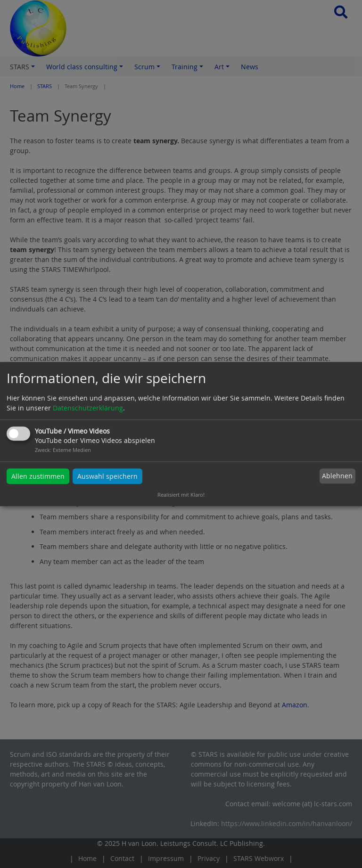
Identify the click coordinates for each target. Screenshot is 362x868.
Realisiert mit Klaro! (181, 495)
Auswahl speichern (107, 476)
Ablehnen (337, 476)
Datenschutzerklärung (88, 408)
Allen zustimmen (38, 476)
